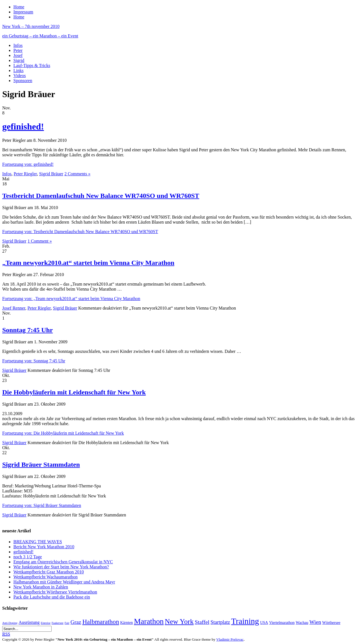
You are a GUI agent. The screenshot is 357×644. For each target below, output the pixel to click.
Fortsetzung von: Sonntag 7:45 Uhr (34, 361)
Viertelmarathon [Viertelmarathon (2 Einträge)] (282, 623)
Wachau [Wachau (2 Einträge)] (302, 623)
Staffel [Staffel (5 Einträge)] (202, 622)
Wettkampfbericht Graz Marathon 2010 (49, 572)
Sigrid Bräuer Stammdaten (41, 465)
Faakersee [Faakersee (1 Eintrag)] (58, 623)
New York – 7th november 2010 (31, 26)
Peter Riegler (25, 174)
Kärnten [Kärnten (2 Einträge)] (126, 623)
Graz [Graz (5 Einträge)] (76, 622)
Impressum (23, 12)
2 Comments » (77, 174)
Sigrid (19, 60)
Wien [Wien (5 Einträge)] (315, 622)
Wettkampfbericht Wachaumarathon (45, 577)
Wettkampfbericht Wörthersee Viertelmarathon (55, 592)
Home (19, 7)
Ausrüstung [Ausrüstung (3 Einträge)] (29, 622)
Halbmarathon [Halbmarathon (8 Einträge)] (101, 622)
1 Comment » (40, 241)
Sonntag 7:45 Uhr (27, 330)
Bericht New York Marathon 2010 (44, 547)
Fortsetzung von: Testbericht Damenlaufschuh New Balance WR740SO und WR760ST (80, 232)
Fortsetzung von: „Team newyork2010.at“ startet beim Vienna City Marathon (71, 299)
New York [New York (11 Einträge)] (179, 622)
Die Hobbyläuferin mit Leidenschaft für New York (74, 392)
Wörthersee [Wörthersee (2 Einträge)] (331, 623)
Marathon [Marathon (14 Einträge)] (149, 621)
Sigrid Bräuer (51, 174)
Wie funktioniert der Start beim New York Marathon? (61, 567)
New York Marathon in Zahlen (41, 587)
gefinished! (23, 126)
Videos (20, 76)
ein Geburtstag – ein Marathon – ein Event (40, 36)
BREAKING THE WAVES (38, 542)
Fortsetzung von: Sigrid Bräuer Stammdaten (42, 505)
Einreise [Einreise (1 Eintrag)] (46, 623)
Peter (18, 50)
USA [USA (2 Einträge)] (264, 623)
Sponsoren (23, 81)
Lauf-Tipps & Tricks (32, 65)
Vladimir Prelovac (230, 639)
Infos (18, 45)
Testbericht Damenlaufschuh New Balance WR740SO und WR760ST (101, 196)
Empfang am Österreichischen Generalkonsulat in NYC (63, 562)
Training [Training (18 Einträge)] (245, 621)
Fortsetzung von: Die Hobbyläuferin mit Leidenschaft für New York (63, 433)
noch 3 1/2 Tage (28, 557)
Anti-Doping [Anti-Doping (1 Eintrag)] (10, 623)
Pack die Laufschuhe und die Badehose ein (52, 597)
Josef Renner (14, 308)
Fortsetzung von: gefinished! (28, 164)
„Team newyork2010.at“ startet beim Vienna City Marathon (88, 263)
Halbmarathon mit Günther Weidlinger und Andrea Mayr (64, 582)
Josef (18, 55)
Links (18, 70)
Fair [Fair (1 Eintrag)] (67, 623)
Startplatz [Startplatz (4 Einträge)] (220, 622)
